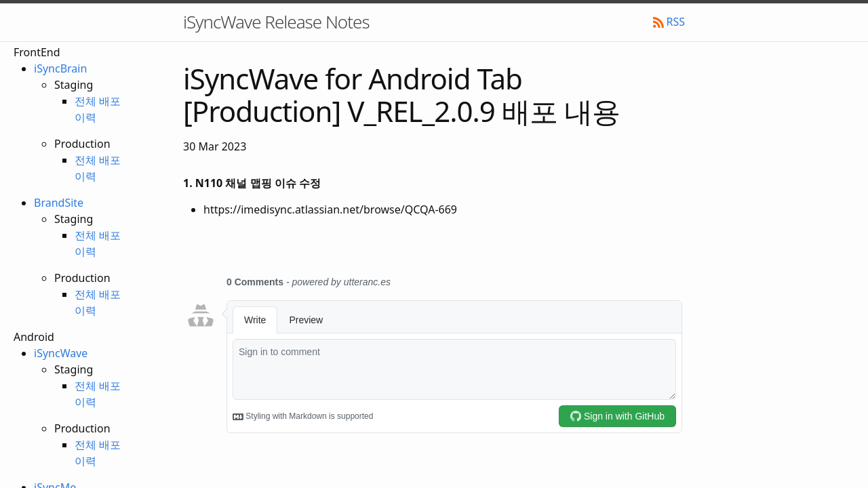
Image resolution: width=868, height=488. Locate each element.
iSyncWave (61, 353)
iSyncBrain (60, 68)
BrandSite (59, 203)
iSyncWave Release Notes (276, 22)
